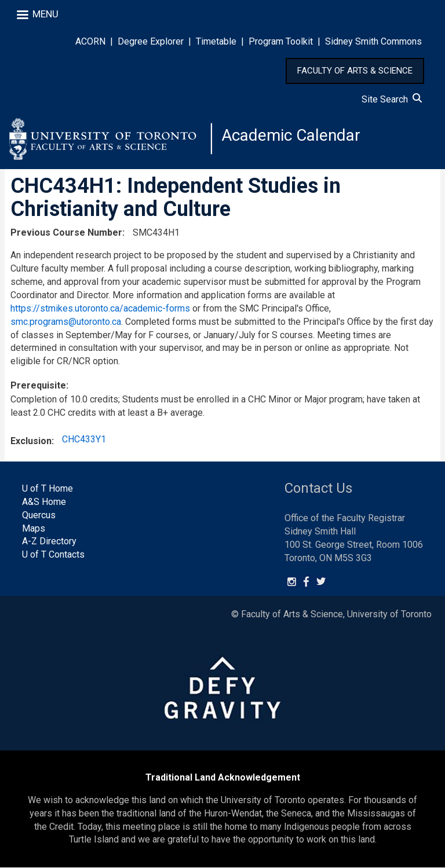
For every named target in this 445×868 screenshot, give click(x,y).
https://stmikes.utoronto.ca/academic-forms (100, 308)
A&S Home (44, 502)
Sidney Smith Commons (373, 41)
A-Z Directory (49, 542)
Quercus (39, 515)
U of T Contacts (53, 555)
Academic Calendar (291, 136)
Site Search (392, 99)
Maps (34, 528)
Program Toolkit (281, 41)
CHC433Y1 (84, 440)
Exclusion (31, 442)
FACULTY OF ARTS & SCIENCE (355, 71)
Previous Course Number (66, 233)
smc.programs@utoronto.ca (66, 322)
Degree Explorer (151, 41)
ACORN (90, 41)
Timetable (216, 41)
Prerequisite (38, 386)
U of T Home (48, 489)
